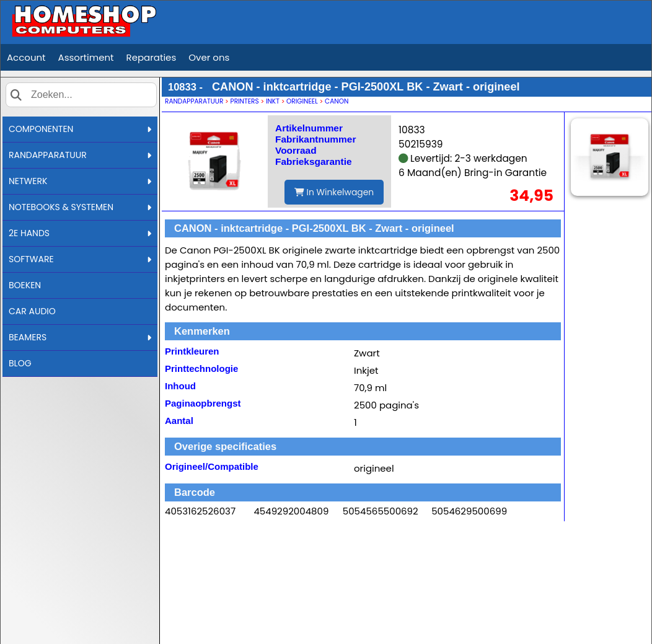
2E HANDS (80, 233)
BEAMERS (80, 337)
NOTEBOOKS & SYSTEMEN (80, 207)
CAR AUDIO (32, 311)
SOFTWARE (80, 259)
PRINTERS (245, 101)
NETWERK (80, 181)
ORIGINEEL (302, 101)
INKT (273, 101)
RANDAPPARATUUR (80, 155)
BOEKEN (25, 285)
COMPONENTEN (80, 129)
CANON (337, 101)
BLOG (20, 363)
